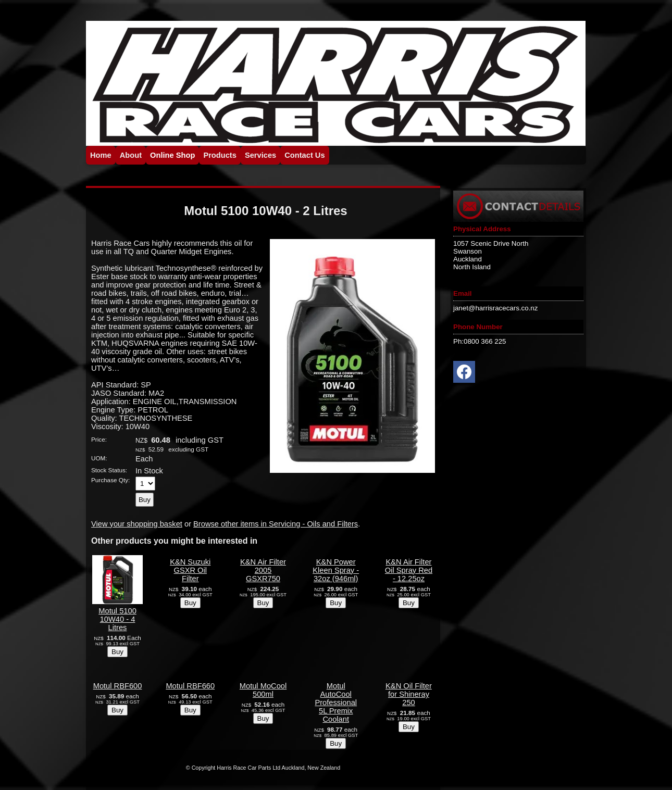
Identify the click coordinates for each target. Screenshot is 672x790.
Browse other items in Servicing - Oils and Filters (276, 524)
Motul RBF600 (118, 686)
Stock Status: (109, 470)
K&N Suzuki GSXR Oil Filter (190, 570)
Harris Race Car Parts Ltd (248, 768)
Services (260, 155)
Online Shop (172, 155)
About (131, 155)
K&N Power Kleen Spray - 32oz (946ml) (336, 570)
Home (101, 155)
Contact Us (304, 155)
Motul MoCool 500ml (263, 690)
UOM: (99, 458)
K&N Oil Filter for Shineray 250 (409, 694)
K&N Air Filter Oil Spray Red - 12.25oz (409, 570)
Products (220, 155)
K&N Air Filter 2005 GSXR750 (263, 570)
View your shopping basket (137, 524)
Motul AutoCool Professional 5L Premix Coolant (336, 703)
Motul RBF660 (190, 686)
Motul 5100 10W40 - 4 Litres (117, 619)
